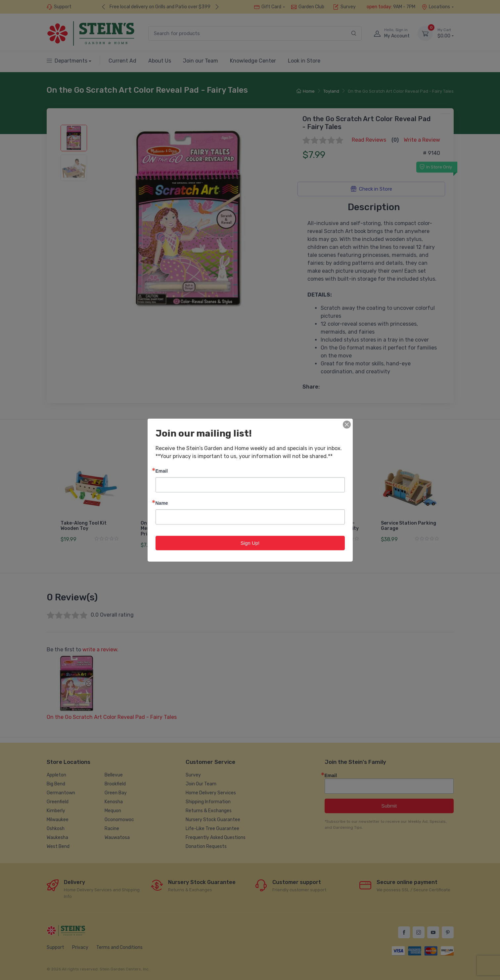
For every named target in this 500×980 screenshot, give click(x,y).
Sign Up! (250, 543)
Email (162, 470)
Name (162, 503)
